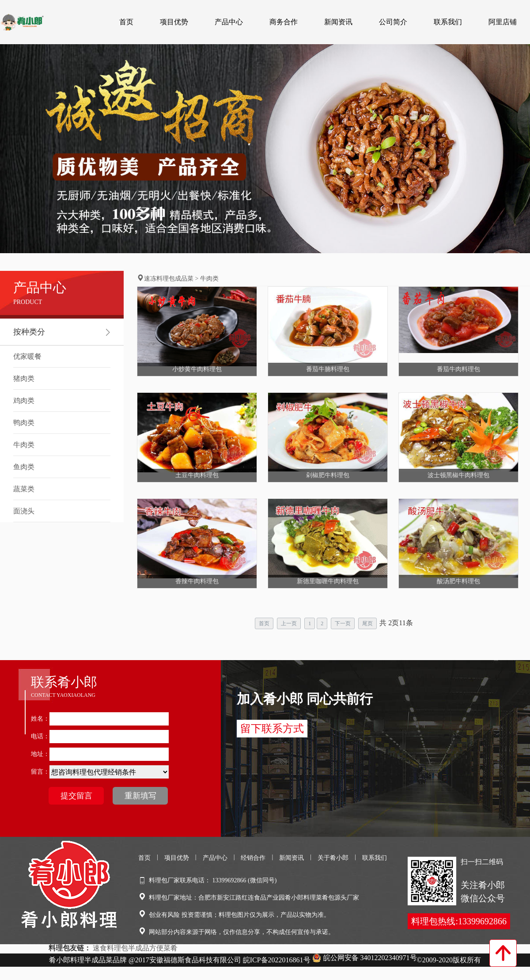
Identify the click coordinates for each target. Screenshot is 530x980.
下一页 (343, 623)
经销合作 (253, 858)
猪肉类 (24, 378)
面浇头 (24, 511)
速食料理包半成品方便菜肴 (135, 948)
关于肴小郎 (333, 858)
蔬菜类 (24, 489)
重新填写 (140, 796)
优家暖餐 (27, 356)
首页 (126, 22)
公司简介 (393, 22)
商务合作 (284, 22)
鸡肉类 (24, 401)
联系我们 (448, 22)
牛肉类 (24, 445)
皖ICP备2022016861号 (277, 960)
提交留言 (76, 796)
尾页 (367, 623)
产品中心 (229, 22)
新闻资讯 (338, 22)
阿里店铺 (503, 22)
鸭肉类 (24, 423)
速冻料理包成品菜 (169, 279)
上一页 (289, 623)
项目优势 (174, 22)
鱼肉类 (24, 467)
